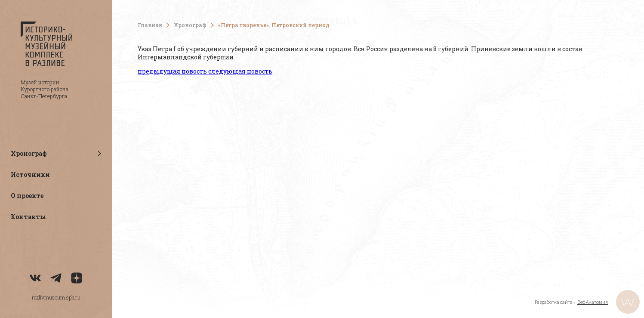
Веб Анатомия (593, 302)
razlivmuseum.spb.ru (56, 297)
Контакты (28, 217)
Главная (150, 25)
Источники (30, 174)
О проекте (27, 196)
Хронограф (190, 25)
